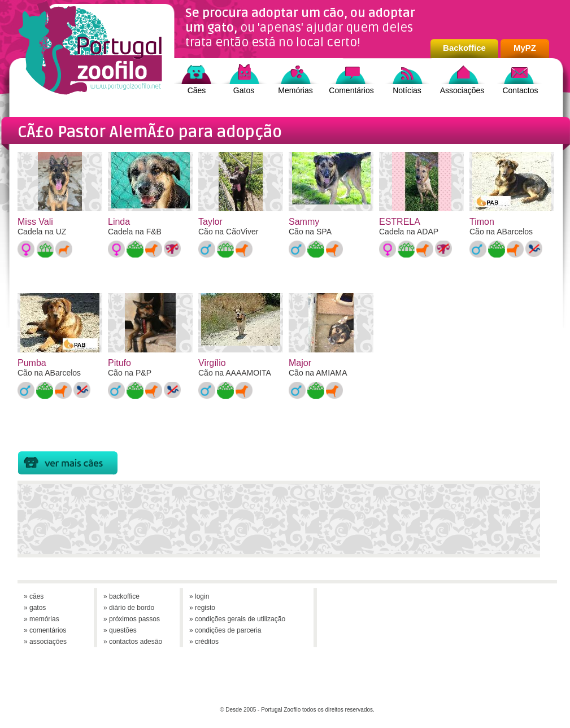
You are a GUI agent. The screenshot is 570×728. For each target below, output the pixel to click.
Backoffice (464, 48)
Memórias (295, 90)
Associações (462, 90)
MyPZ (525, 48)
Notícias (407, 90)
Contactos (520, 90)
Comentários (351, 90)
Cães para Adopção (68, 463)
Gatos (244, 90)
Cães (197, 90)
